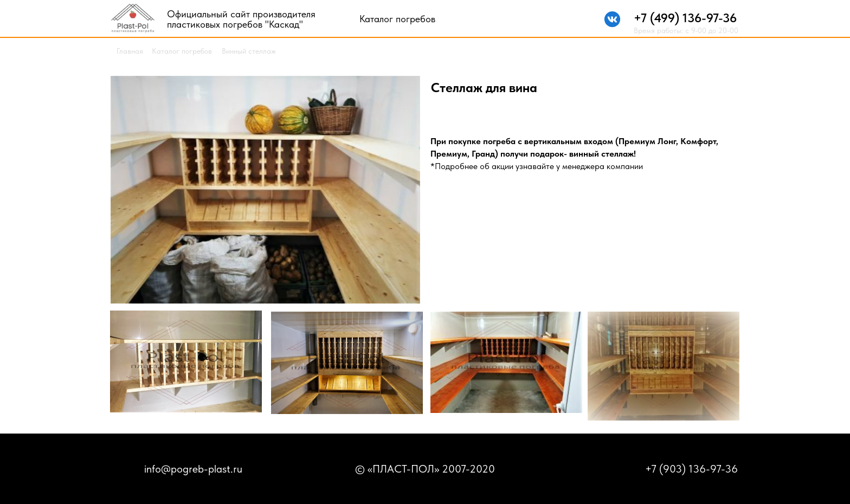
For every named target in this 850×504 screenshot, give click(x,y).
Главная (130, 51)
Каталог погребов (397, 19)
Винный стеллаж (249, 51)
